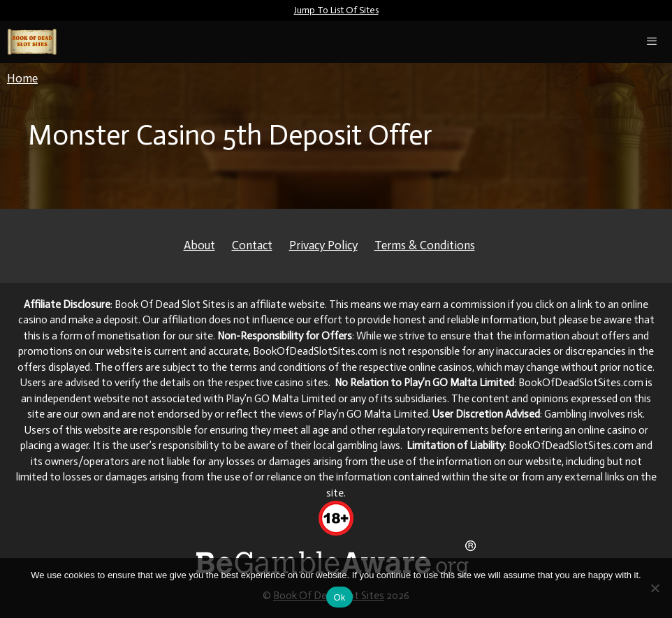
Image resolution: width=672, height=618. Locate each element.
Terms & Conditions (425, 245)
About (199, 245)
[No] (655, 588)
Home (22, 78)
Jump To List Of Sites (336, 10)
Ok (339, 597)
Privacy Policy (323, 245)
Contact (252, 245)
